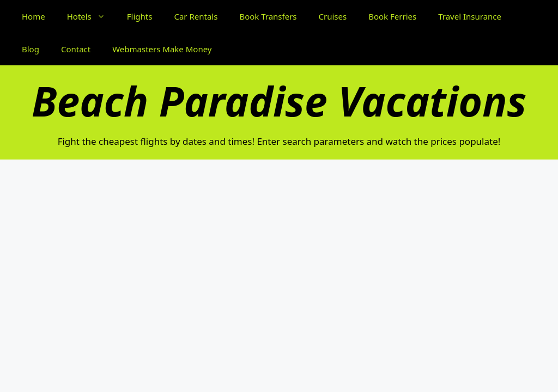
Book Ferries (392, 16)
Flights (140, 16)
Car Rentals (196, 16)
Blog (31, 49)
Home (34, 16)
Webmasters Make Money (162, 49)
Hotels (92, 16)
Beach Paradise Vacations (279, 101)
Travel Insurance (470, 16)
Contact (76, 49)
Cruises (333, 16)
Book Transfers (268, 16)
